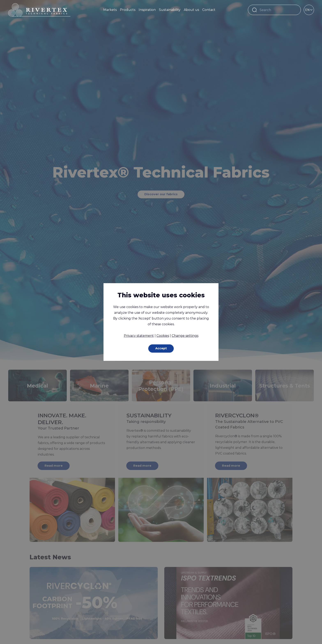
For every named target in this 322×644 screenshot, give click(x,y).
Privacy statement (139, 335)
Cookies (163, 335)
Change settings (185, 335)
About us (191, 10)
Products (128, 10)
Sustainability (170, 10)
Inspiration (147, 10)
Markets (110, 10)
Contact (209, 10)
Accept (161, 348)
